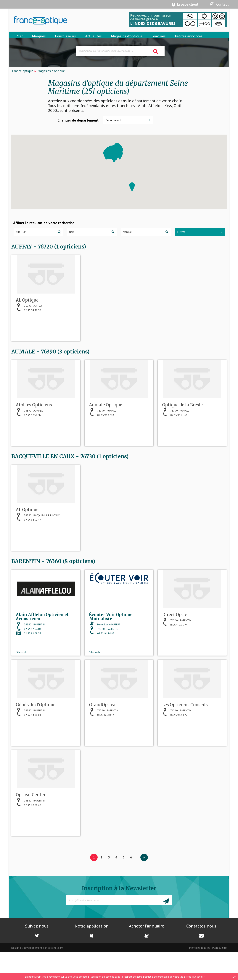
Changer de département (78, 127)
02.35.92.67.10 (28, 654)
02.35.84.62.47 (28, 542)
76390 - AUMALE (29, 429)
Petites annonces (189, 40)
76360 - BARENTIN (30, 650)
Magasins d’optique (127, 40)
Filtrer (200, 238)
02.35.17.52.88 (28, 434)
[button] (132, 194)
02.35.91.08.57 (28, 659)
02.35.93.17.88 (102, 434)
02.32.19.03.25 (175, 650)
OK (234, 977)
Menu (18, 40)
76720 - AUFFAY (29, 321)
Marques (39, 40)
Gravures (159, 40)
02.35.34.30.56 (28, 326)
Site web (21, 673)
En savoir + (199, 977)
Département (114, 127)
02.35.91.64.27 (175, 744)
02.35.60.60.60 (28, 837)
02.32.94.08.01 (28, 744)
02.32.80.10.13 (102, 744)
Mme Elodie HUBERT (105, 650)
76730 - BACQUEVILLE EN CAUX (38, 538)
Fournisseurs (65, 40)
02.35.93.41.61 (175, 434)
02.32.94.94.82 (102, 659)
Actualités (93, 40)
